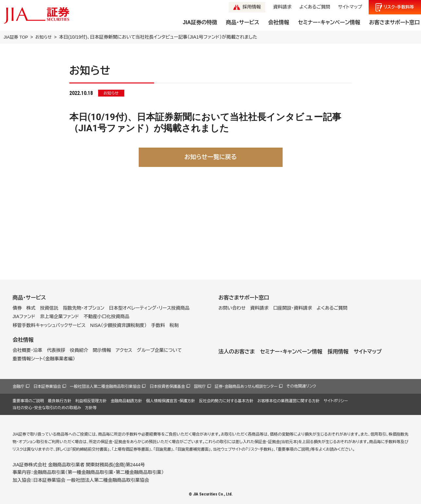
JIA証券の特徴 (200, 22)
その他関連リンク (301, 386)
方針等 (91, 408)
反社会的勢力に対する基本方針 (226, 401)
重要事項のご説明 (28, 401)
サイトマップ (350, 7)
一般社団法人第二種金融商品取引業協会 (105, 387)
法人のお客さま (237, 352)
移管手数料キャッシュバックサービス (49, 325)
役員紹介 (79, 350)
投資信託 (49, 308)
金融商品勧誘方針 (126, 401)
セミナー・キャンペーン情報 (329, 22)
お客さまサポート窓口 (394, 22)
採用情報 (252, 7)
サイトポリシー (336, 401)
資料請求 (282, 7)
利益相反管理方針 (91, 401)
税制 (174, 325)
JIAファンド (24, 316)
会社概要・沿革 (28, 350)
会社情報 (279, 22)
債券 (17, 308)
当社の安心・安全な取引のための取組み (47, 408)
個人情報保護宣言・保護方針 (170, 401)
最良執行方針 (60, 401)
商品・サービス (243, 22)
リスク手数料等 (399, 7)
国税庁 (200, 387)
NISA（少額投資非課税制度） (119, 325)
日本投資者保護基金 (167, 387)
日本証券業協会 (47, 387)
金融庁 (19, 387)
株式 (31, 308)
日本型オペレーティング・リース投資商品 (149, 308)
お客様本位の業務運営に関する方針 (289, 401)
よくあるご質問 (315, 7)
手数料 (158, 325)
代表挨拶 (56, 350)
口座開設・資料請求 (293, 308)
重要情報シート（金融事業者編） (44, 359)
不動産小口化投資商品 (106, 316)
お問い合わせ (232, 308)
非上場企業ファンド (59, 316)
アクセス (124, 350)
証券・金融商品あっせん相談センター (246, 387)
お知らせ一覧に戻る (210, 157)
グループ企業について (159, 350)
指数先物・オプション (84, 308)
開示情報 (102, 350)
